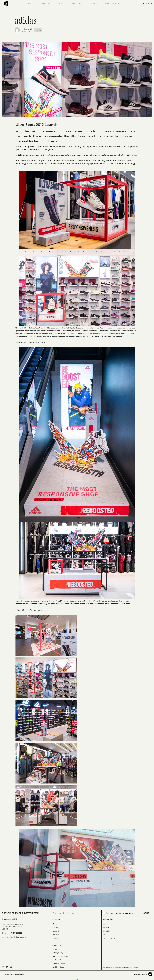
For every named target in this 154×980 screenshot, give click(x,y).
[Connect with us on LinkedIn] (7, 968)
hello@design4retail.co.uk (18, 937)
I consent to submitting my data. (121, 913)
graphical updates (68, 336)
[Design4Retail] (6, 3)
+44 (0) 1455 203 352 (14, 933)
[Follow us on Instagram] (3, 968)
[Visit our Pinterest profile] (11, 968)
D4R (70, 328)
